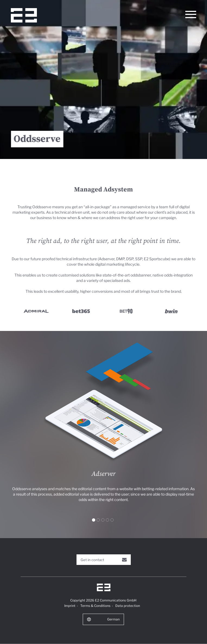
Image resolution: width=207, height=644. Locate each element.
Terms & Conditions (95, 606)
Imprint (70, 606)
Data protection (128, 606)
